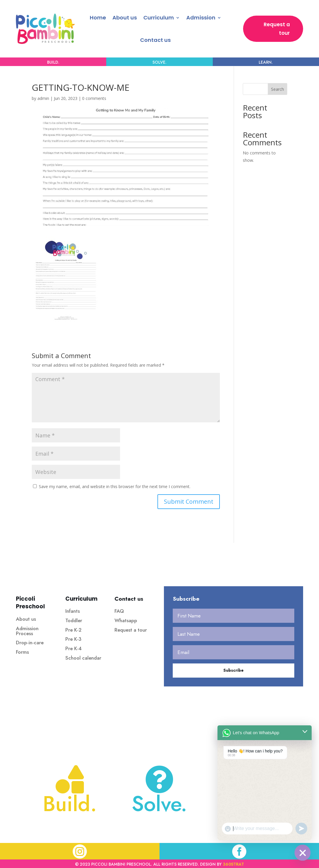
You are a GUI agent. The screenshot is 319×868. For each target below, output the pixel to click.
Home (98, 18)
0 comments (94, 98)
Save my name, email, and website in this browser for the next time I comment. (115, 486)
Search (278, 89)
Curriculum (159, 18)
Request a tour (277, 29)
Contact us (155, 40)
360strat (233, 864)
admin (43, 98)
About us (125, 18)
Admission (201, 18)
